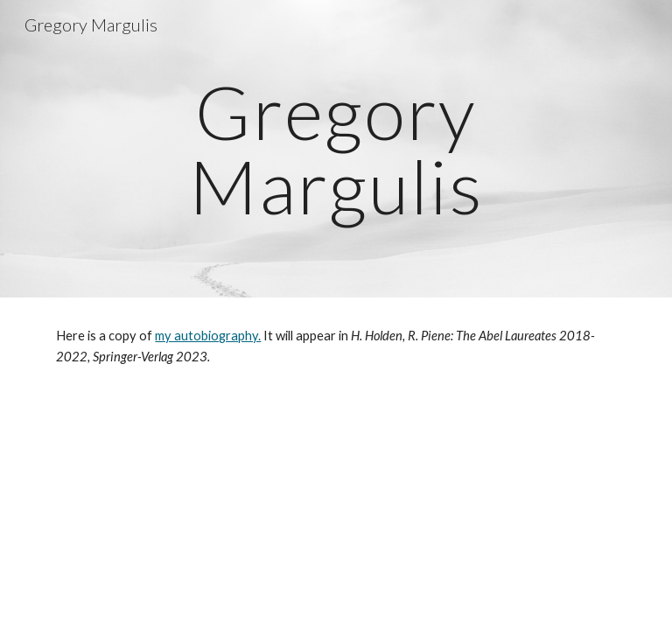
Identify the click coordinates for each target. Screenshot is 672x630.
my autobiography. (208, 336)
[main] (336, 149)
